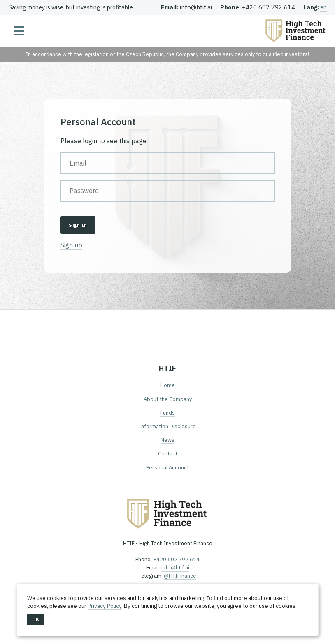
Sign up (71, 245)
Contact (168, 454)
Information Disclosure (167, 426)
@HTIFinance (180, 576)
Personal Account (167, 468)
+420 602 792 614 (269, 7)
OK (36, 619)
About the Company (168, 399)
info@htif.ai (196, 7)
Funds (167, 413)
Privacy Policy (105, 606)
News (167, 440)
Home (167, 385)
